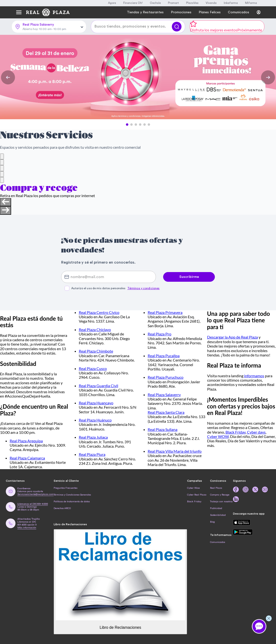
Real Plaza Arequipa (26, 441)
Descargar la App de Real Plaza (232, 337)
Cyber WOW (218, 436)
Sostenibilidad (218, 515)
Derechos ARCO (62, 508)
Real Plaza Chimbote (96, 351)
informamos (254, 376)
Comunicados (218, 542)
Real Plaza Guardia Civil (98, 386)
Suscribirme (189, 277)
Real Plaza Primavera (165, 312)
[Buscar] (177, 27)
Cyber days (256, 432)
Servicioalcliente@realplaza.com (36, 494)
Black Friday (236, 432)
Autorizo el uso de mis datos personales (115, 288)
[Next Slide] (268, 77)
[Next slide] (6, 210)
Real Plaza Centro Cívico (99, 312)
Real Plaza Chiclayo (95, 329)
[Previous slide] (6, 202)
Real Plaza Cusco (93, 368)
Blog (212, 522)
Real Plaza (216, 488)
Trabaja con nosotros (221, 502)
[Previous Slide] (8, 77)
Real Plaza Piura (92, 454)
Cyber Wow (193, 488)
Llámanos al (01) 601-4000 (33, 504)
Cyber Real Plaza (197, 495)
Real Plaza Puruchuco (166, 377)
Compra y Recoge (220, 495)
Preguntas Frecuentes (65, 488)
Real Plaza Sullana (163, 429)
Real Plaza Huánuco (95, 420)
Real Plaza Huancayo (96, 403)
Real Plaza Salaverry (164, 395)
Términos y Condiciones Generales (72, 495)
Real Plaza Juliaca (93, 437)
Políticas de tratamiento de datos (72, 502)
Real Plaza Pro (160, 334)
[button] (127, 125)
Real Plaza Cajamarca (27, 458)
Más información (27, 528)
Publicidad (216, 508)
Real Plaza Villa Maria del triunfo (175, 451)
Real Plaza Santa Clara (166, 412)
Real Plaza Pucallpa (164, 356)
